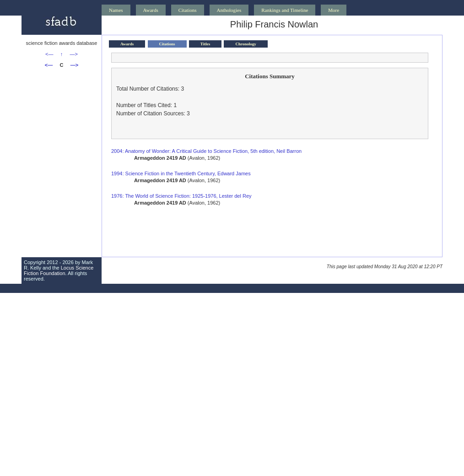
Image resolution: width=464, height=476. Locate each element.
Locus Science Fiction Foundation (59, 270)
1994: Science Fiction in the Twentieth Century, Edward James (181, 173)
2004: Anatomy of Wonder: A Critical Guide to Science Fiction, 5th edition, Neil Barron (206, 151)
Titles (205, 44)
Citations (188, 10)
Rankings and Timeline (285, 10)
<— (49, 54)
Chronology (245, 44)
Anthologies (229, 10)
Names (116, 10)
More (334, 10)
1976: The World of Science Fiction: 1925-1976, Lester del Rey (181, 196)
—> (74, 54)
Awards (151, 10)
